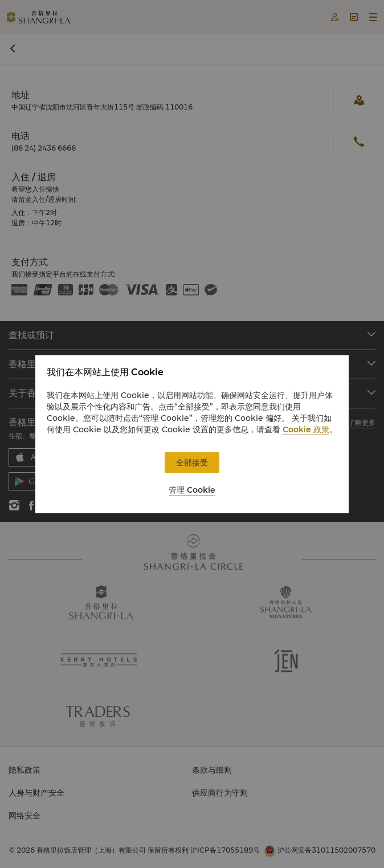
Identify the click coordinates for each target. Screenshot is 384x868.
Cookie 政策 (306, 429)
